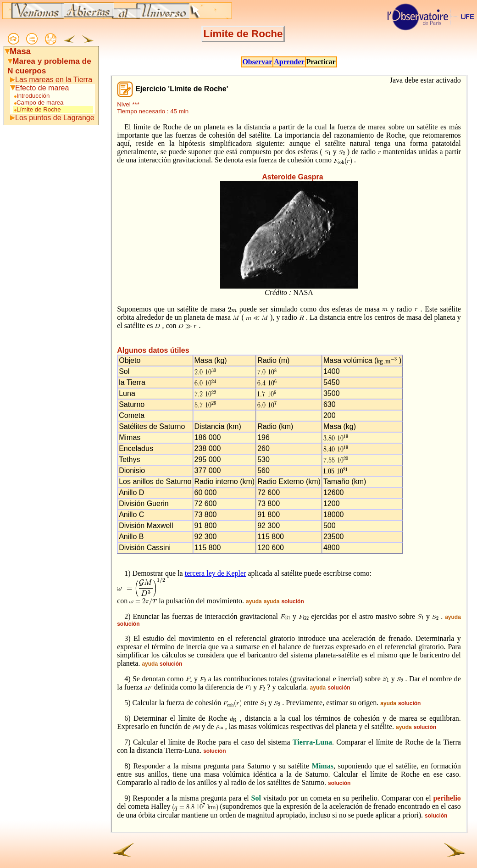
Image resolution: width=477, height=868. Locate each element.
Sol (256, 798)
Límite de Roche (37, 109)
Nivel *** (128, 104)
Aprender (289, 62)
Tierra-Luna (312, 742)
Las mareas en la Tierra (54, 80)
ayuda (254, 601)
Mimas (323, 766)
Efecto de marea (42, 88)
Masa (20, 51)
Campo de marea (38, 103)
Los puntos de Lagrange (55, 118)
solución (292, 601)
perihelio (447, 798)
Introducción (31, 96)
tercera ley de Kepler (216, 573)
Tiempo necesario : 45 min (153, 111)
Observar (257, 62)
